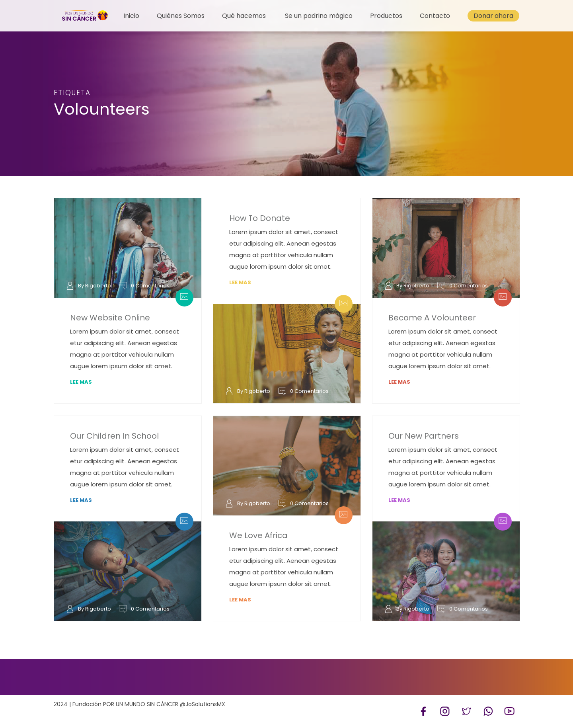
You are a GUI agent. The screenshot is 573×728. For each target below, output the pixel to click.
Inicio (131, 16)
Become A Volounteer (432, 318)
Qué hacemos (244, 16)
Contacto (435, 16)
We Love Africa (258, 535)
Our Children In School (114, 436)
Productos (386, 16)
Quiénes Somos (181, 16)
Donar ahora (493, 16)
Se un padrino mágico (319, 16)
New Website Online (110, 318)
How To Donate (260, 218)
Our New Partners (424, 436)
